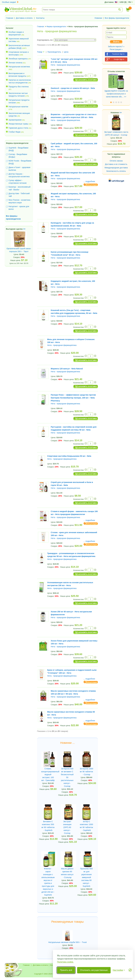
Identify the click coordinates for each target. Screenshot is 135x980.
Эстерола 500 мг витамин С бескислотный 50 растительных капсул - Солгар (67, 777)
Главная (10, 18)
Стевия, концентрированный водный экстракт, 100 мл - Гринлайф (48, 774)
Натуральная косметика (19, 67)
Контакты (40, 18)
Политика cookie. (65, 962)
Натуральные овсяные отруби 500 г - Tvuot (67, 942)
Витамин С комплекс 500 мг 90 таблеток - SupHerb (48, 826)
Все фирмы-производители (117, 18)
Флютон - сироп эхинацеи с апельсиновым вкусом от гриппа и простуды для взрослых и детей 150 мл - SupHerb (48, 882)
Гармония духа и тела (18, 128)
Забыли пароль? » (116, 46)
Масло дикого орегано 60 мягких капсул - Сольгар (67, 873)
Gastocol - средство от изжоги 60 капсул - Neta (73, 88)
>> (24, 229)
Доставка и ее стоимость (116, 164)
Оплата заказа (116, 161)
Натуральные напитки (18, 107)
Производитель (54, 52)
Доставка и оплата (24, 18)
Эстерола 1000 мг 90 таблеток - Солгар (86, 772)
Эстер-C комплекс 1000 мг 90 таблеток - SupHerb (86, 826)
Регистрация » (116, 49)
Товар (41, 52)
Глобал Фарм (15, 132)
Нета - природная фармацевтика (65, 65)
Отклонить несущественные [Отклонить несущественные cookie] (94, 970)
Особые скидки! (10, 2)
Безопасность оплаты (116, 171)
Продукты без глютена (19, 87)
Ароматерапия (15, 120)
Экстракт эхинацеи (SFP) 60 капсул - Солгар (67, 827)
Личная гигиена (15, 63)
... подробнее (89, 181)
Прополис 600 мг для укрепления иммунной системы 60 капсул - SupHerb (86, 877)
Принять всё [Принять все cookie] (66, 970)
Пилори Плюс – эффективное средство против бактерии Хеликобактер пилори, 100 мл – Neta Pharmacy (73, 398)
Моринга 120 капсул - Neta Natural (67, 369)
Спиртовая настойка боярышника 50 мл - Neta (69, 456)
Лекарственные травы (18, 124)
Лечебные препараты (18, 59)
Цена (66, 52)
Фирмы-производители (17, 143)
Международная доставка (116, 168)
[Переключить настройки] (119, 970)
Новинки (98, 18)
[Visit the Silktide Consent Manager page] (130, 970)
